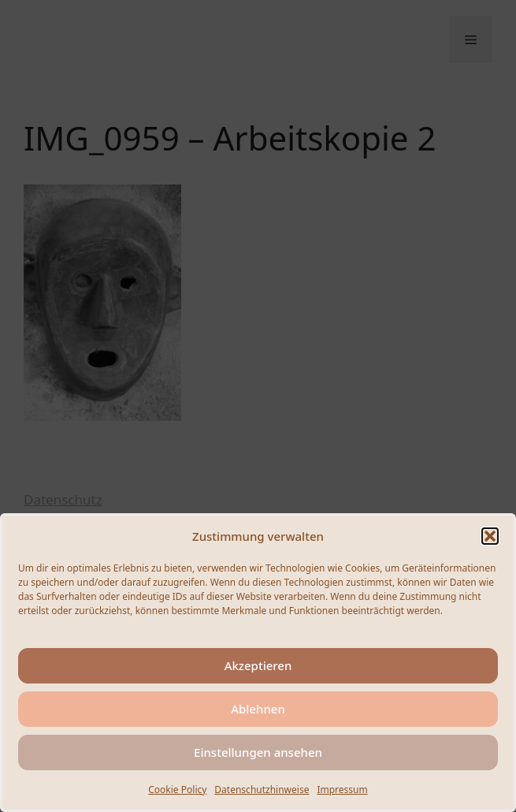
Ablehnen (258, 709)
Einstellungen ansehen (258, 752)
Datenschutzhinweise (262, 790)
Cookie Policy (177, 790)
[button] (490, 536)
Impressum (342, 790)
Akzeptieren (258, 665)
